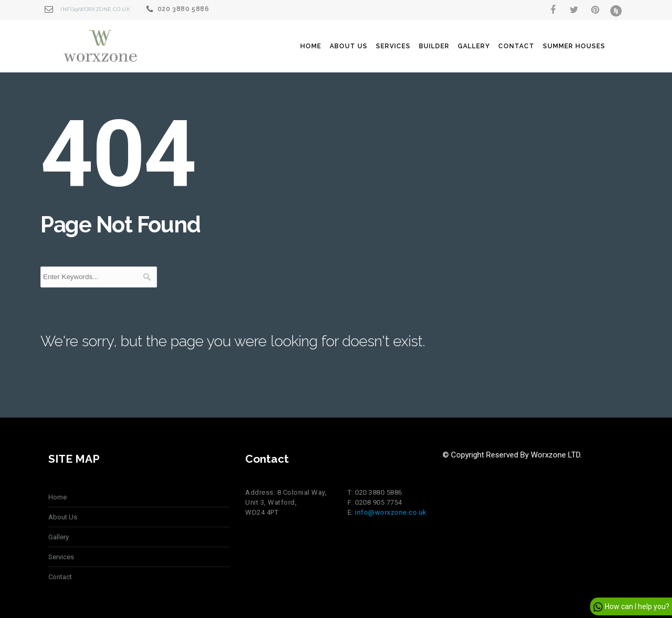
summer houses (574, 46)
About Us (349, 46)
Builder (434, 46)
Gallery (474, 46)
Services (393, 46)
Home (311, 46)
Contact (516, 46)
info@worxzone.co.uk (95, 9)
